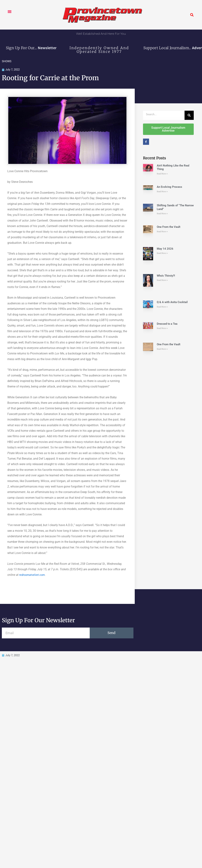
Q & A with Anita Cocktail (172, 302)
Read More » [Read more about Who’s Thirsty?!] (162, 281)
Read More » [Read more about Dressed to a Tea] (162, 329)
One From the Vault (169, 227)
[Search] (189, 115)
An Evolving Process (169, 187)
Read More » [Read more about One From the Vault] (162, 232)
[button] (9, 11)
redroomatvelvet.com (33, 575)
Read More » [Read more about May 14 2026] (162, 254)
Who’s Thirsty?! (166, 276)
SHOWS (7, 61)
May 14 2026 (165, 249)
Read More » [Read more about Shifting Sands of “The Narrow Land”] (162, 214)
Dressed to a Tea (167, 324)
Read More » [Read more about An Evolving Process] (162, 192)
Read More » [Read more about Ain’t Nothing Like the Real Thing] (162, 174)
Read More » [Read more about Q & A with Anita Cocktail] (162, 307)
